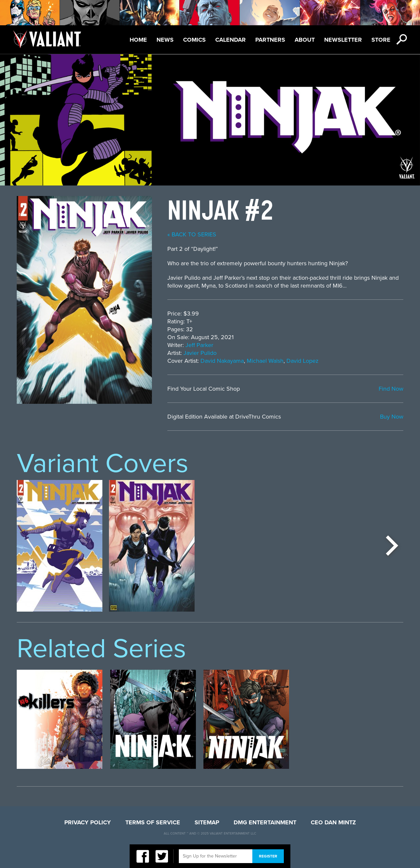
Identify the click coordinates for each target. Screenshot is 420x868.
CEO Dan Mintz (333, 822)
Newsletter (343, 40)
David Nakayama (222, 361)
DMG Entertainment (265, 822)
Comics (194, 40)
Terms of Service (153, 822)
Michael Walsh (265, 361)
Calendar (231, 40)
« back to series (192, 234)
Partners (270, 40)
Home (138, 40)
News (165, 40)
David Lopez (303, 361)
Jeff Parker (199, 345)
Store (381, 40)
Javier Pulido (200, 353)
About (305, 40)
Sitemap (207, 822)
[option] (60, 546)
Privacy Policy (88, 822)
